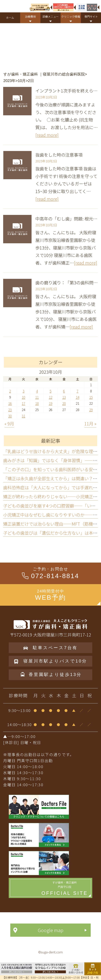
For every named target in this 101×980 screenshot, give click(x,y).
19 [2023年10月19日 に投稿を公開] (51, 403)
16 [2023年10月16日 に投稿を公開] (10, 403)
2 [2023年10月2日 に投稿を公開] (10, 391)
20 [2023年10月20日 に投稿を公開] (64, 403)
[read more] (47, 135)
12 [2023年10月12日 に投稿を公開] (51, 397)
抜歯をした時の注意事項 (59, 155)
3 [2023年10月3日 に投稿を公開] (24, 391)
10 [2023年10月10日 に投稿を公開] (23, 397)
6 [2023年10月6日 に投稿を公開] (64, 391)
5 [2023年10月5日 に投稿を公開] (51, 391)
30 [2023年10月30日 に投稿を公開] (10, 416)
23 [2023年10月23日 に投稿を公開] (10, 410)
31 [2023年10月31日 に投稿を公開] (23, 416)
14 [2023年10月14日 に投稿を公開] (78, 397)
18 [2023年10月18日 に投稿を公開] (37, 403)
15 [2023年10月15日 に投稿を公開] (91, 397)
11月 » (90, 423)
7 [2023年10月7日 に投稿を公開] (77, 391)
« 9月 (9, 423)
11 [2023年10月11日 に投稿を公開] (37, 397)
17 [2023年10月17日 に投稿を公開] (23, 403)
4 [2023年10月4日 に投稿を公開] (37, 391)
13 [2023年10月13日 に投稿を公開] (64, 397)
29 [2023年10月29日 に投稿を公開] (91, 410)
